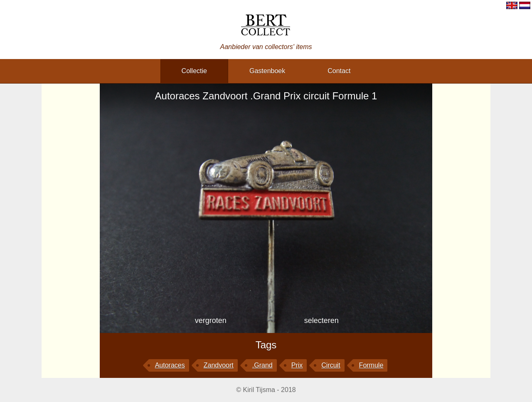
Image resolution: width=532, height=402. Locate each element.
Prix (297, 365)
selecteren (321, 321)
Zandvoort (219, 365)
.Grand (262, 365)
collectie (194, 71)
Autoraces (170, 365)
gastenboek (267, 71)
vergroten (211, 321)
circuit (331, 365)
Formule (371, 365)
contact (339, 71)
